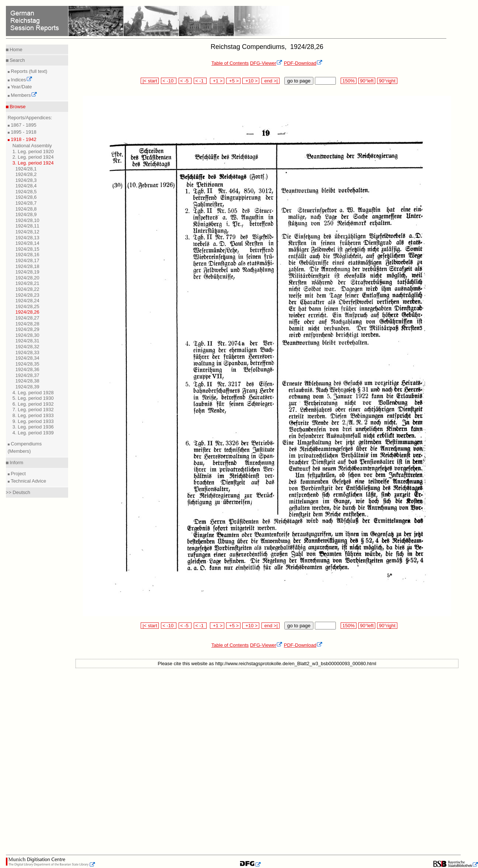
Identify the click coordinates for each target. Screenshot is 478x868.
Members (23, 95)
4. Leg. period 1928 (33, 393)
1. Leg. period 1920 (33, 151)
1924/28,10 (27, 220)
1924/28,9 (26, 214)
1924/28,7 (26, 203)
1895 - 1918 (23, 132)
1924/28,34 (27, 358)
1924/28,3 (26, 180)
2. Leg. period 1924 (33, 157)
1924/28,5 (26, 192)
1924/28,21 (27, 283)
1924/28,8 (26, 209)
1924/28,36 (27, 369)
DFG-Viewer (266, 63)
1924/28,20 (27, 278)
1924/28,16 (27, 255)
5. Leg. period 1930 (33, 398)
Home (15, 50)
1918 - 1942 (23, 139)
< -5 (185, 81)
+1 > (217, 81)
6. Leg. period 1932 (33, 404)
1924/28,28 (27, 324)
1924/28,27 (27, 318)
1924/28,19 (27, 272)
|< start (150, 81)
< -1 (200, 81)
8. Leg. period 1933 (33, 415)
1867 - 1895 (23, 125)
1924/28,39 (27, 387)
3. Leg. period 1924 (33, 163)
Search (17, 60)
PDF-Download (303, 63)
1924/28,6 (26, 197)
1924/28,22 (27, 289)
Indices (21, 80)
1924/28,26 (27, 312)
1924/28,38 (27, 381)
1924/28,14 (27, 243)
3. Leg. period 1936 (33, 427)
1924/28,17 (27, 260)
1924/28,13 (27, 238)
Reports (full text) (29, 71)
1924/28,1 (26, 169)
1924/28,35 (27, 364)
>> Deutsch (18, 492)
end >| (270, 81)
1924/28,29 (27, 329)
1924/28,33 (27, 352)
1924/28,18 (27, 266)
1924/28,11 (27, 226)
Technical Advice (28, 481)
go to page (299, 81)
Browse (17, 107)
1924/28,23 (27, 295)
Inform (16, 463)
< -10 (169, 81)
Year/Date (21, 87)
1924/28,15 (27, 249)
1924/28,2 (26, 174)
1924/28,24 (27, 301)
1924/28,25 (27, 306)
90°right (387, 81)
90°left (367, 81)
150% (348, 81)
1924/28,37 (27, 375)
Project (18, 474)
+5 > (233, 81)
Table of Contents (230, 63)
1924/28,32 (27, 347)
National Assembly (32, 146)
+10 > (251, 81)
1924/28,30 (27, 335)
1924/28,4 (26, 186)
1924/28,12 (27, 232)
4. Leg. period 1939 (33, 433)
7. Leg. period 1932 (33, 410)
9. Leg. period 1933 (33, 421)
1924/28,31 (27, 341)
